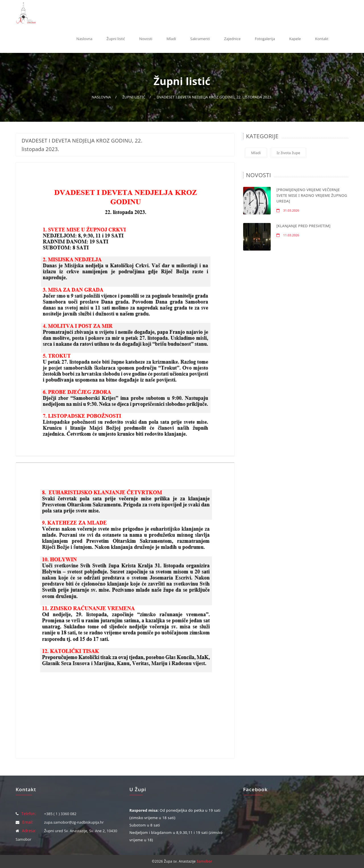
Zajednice (232, 39)
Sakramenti (200, 39)
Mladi (171, 39)
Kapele (295, 39)
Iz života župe (288, 153)
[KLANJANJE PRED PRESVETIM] (303, 226)
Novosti (146, 39)
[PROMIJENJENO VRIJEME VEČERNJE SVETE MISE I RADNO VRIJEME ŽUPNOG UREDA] (312, 195)
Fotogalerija (265, 39)
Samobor (204, 861)
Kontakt (322, 39)
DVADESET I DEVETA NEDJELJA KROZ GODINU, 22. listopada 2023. (215, 97)
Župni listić (116, 39)
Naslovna (84, 39)
